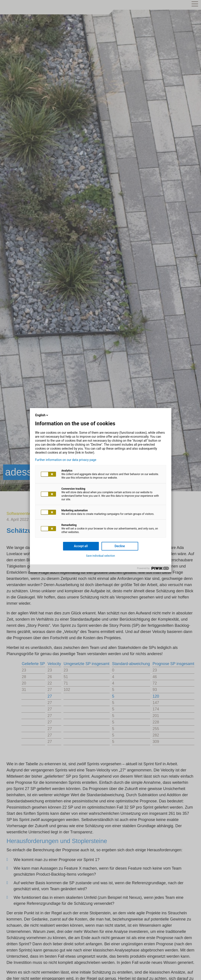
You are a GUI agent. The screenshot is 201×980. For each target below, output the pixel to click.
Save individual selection (100, 556)
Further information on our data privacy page (66, 460)
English (42, 415)
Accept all (81, 546)
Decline (120, 546)
